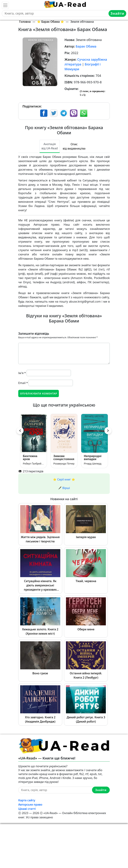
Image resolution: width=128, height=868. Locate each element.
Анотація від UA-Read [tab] (50, 146)
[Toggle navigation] (5, 5)
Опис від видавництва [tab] (74, 146)
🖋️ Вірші (64, 488)
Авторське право (30, 805)
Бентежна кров (30, 458)
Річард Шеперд (93, 464)
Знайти (117, 13)
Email (23, 383)
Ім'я (22, 373)
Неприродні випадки (93, 458)
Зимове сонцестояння (64, 458)
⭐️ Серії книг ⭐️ (64, 479)
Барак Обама (86, 46)
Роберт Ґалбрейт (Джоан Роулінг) (34, 464)
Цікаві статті (27, 809)
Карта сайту (27, 800)
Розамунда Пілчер (64, 464)
